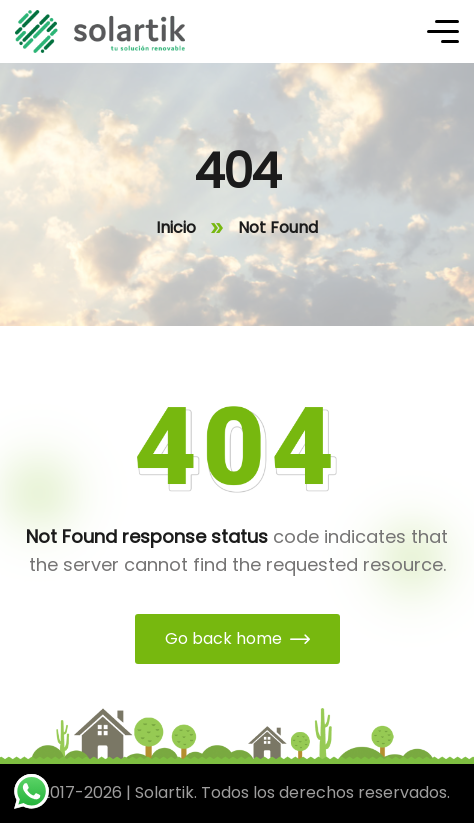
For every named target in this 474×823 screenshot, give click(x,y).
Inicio (176, 227)
